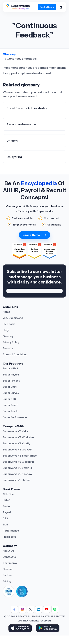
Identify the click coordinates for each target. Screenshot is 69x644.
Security (8, 348)
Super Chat (10, 387)
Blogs (6, 330)
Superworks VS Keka (15, 431)
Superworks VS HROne (17, 480)
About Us (8, 551)
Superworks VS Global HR (18, 462)
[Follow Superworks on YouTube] (47, 609)
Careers (8, 569)
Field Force (10, 537)
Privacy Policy (11, 342)
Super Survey (11, 393)
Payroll (7, 512)
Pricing (7, 581)
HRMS (6, 500)
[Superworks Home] (18, 9)
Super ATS (9, 399)
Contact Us (10, 557)
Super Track (10, 411)
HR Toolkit (9, 324)
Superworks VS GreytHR (18, 450)
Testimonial (10, 563)
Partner (7, 575)
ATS (5, 518)
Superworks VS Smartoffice (20, 456)
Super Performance (15, 417)
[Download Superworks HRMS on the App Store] (21, 628)
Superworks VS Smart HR (18, 468)
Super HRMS (10, 368)
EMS (6, 525)
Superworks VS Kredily (16, 443)
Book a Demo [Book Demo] (47, 7)
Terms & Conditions (15, 354)
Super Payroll (11, 375)
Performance (11, 531)
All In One (8, 494)
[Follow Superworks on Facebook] (14, 609)
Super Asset (10, 405)
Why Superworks (13, 318)
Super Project (11, 381)
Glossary (9, 54)
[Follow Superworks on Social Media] (55, 609)
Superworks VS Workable (18, 437)
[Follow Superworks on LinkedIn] (39, 609)
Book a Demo (34, 235)
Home (7, 312)
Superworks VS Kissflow (17, 474)
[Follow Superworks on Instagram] (22, 609)
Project (7, 506)
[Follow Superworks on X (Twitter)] (31, 609)
